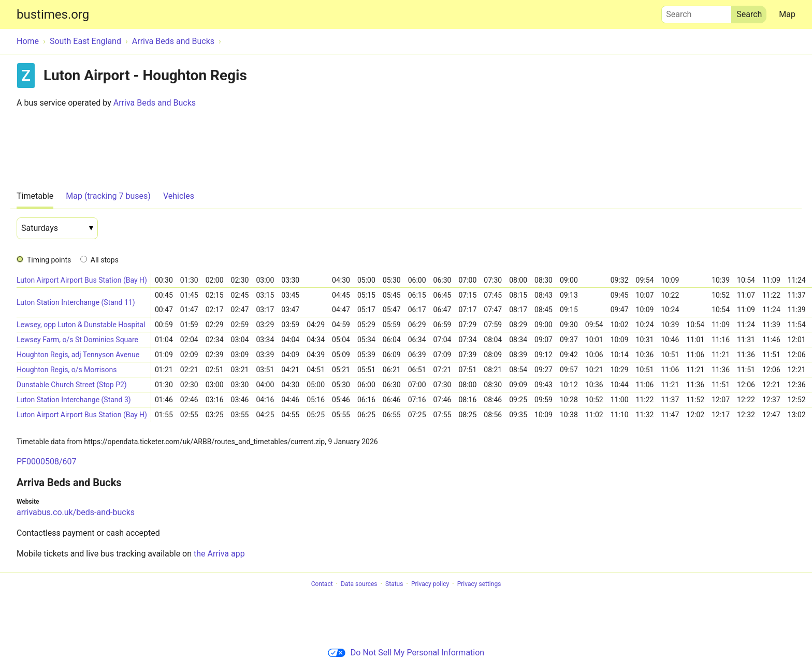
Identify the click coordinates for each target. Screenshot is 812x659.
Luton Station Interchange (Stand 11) (76, 302)
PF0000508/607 (46, 462)
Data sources (359, 584)
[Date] (57, 228)
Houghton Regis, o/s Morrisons (67, 370)
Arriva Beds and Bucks (155, 103)
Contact (322, 584)
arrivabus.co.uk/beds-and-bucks (76, 512)
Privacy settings (479, 584)
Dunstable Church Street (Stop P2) (72, 385)
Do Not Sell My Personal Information (406, 653)
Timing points (49, 260)
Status (394, 584)
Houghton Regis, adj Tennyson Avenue (78, 355)
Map (787, 14)
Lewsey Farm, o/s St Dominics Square (77, 340)
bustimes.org (53, 14)
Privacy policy (430, 584)
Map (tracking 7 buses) (108, 196)
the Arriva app (219, 554)
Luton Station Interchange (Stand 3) (74, 400)
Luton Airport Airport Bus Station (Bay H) (82, 280)
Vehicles (179, 196)
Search (697, 12)
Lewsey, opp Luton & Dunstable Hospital (81, 325)
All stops (105, 260)
